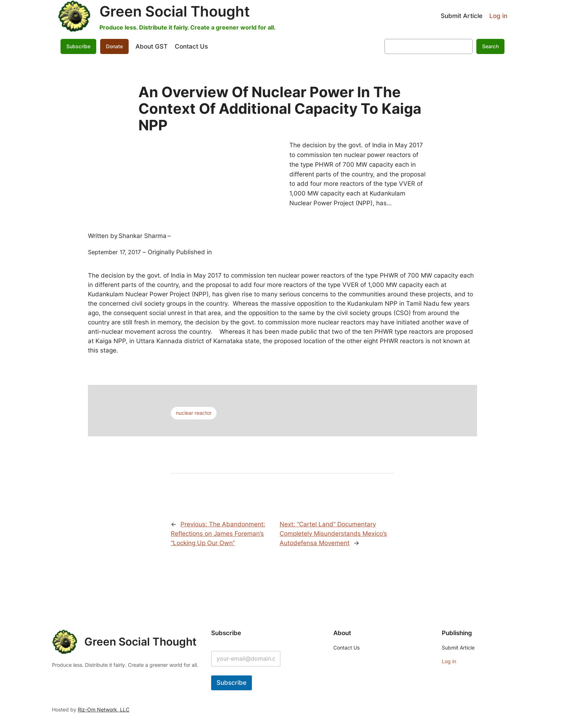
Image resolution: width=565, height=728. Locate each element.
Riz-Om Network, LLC (104, 709)
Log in (498, 16)
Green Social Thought (175, 11)
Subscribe (78, 46)
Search (490, 46)
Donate (114, 46)
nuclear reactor (194, 413)
